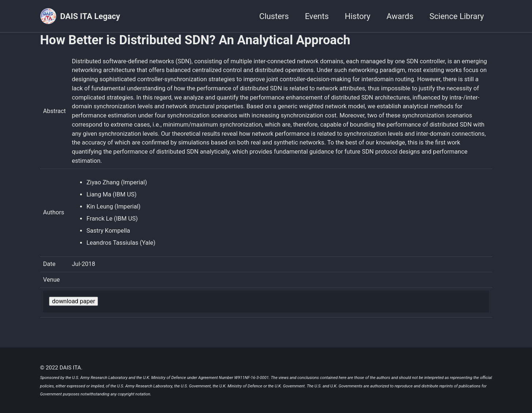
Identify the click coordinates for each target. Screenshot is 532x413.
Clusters (274, 16)
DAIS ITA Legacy (90, 16)
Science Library (457, 16)
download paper (73, 301)
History (358, 16)
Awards (400, 16)
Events (317, 16)
